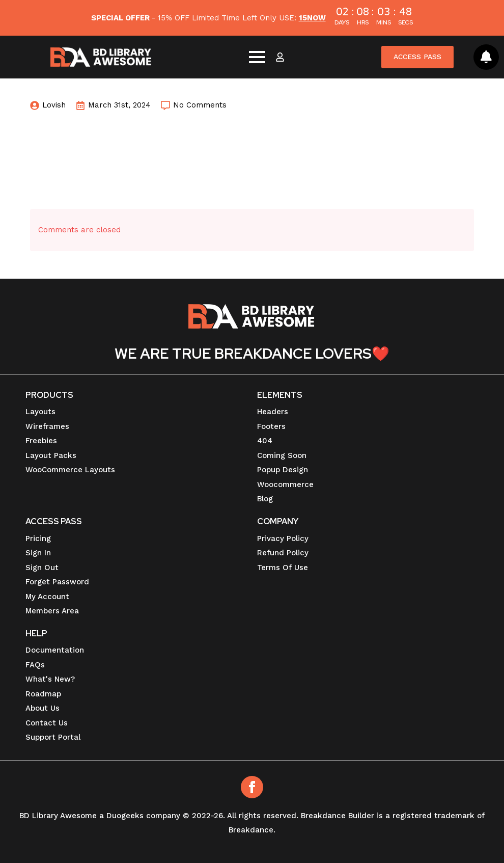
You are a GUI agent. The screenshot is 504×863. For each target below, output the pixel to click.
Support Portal (53, 737)
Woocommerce (285, 484)
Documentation (55, 650)
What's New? (50, 679)
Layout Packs (51, 455)
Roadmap (43, 694)
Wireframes (47, 426)
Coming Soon (282, 455)
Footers (271, 426)
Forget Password (57, 582)
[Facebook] (252, 787)
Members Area (52, 611)
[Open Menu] (256, 57)
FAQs (35, 665)
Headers (273, 412)
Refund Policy (283, 553)
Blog (265, 499)
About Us (43, 708)
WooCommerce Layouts (70, 470)
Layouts (40, 412)
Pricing (38, 538)
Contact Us (47, 723)
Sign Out (42, 568)
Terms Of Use (283, 568)
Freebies (41, 441)
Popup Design (283, 470)
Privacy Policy (283, 538)
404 (265, 441)
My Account (47, 597)
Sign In (38, 553)
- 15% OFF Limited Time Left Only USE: (208, 18)
